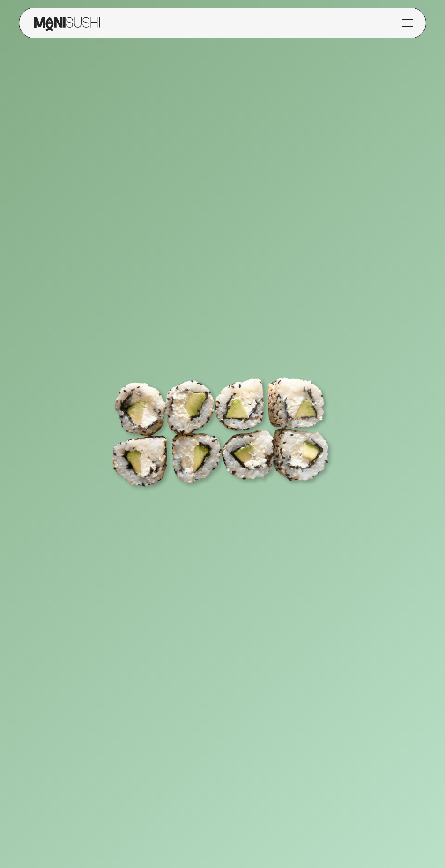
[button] (408, 23)
